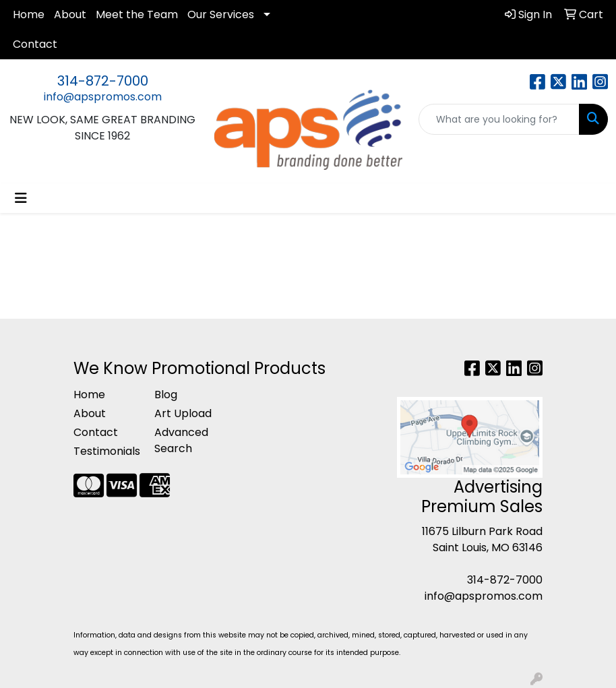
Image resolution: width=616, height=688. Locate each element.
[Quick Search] (499, 119)
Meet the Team (137, 14)
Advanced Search (181, 440)
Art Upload (183, 413)
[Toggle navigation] (21, 198)
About (70, 14)
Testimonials (106, 451)
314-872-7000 (103, 81)
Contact (35, 44)
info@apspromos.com (103, 97)
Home (29, 14)
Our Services (221, 14)
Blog (166, 395)
